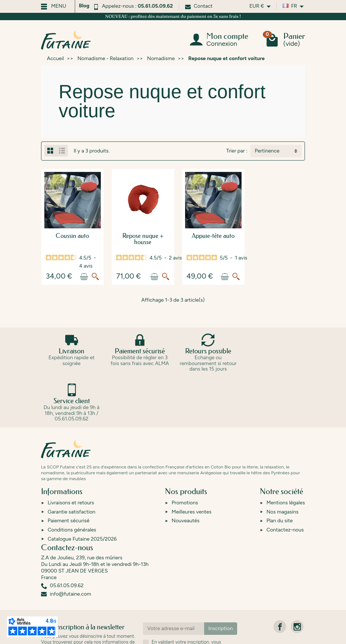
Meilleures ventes (192, 516)
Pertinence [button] (267, 151)
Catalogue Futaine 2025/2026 (82, 543)
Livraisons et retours (71, 506)
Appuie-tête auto (238, 246)
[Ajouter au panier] (94, 287)
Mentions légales (286, 506)
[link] (280, 630)
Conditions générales (72, 533)
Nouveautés (185, 524)
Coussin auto (78, 246)
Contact (199, 6)
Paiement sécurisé (69, 524)
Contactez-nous (285, 533)
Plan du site (280, 524)
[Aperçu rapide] (105, 287)
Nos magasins (282, 516)
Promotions (185, 506)
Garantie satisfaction (71, 516)
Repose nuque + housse (158, 246)
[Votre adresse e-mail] (174, 632)
